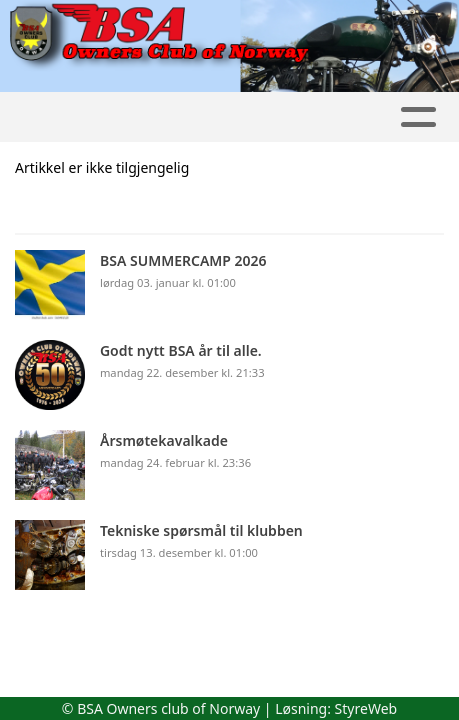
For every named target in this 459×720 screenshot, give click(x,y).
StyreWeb (366, 708)
